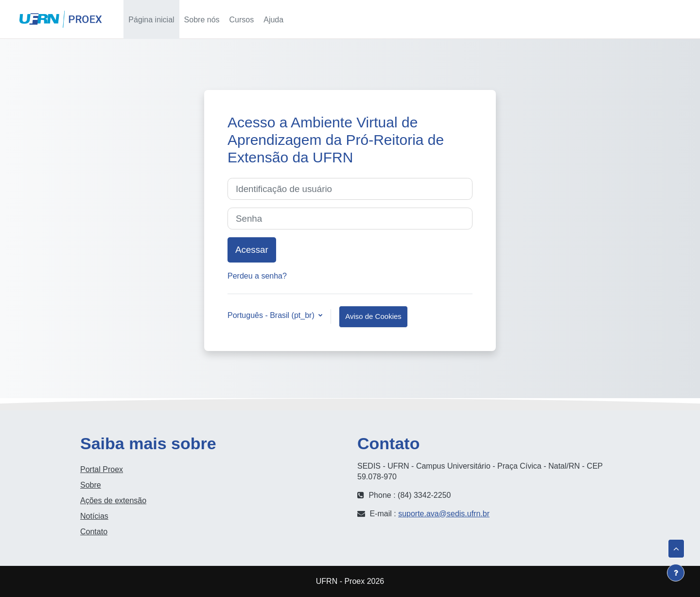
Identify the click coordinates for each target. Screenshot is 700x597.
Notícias (94, 516)
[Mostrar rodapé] (676, 573)
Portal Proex (102, 469)
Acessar (666, 19)
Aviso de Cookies (373, 316)
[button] (594, 19)
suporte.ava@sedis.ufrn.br (444, 514)
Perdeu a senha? (257, 276)
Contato (94, 532)
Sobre (91, 485)
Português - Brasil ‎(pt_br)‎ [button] (272, 315)
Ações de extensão (113, 500)
